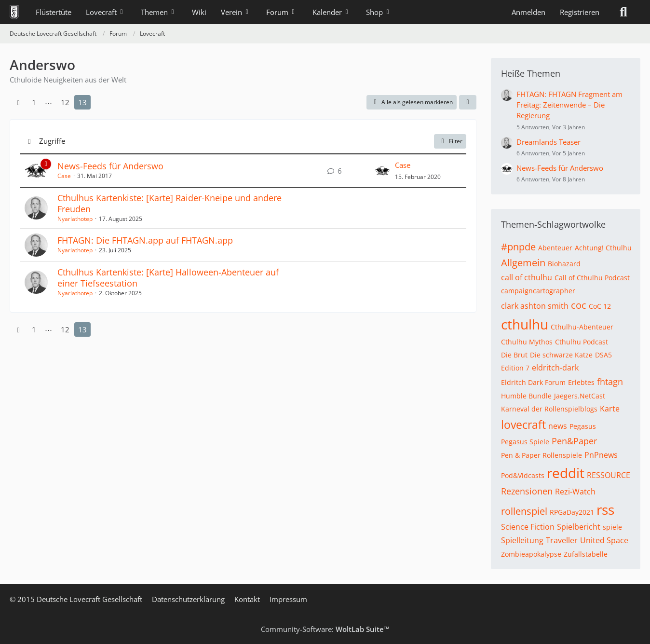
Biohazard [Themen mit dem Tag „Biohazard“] (564, 264)
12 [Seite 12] (65, 102)
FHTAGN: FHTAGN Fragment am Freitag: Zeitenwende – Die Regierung (569, 105)
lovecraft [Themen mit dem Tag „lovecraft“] (523, 425)
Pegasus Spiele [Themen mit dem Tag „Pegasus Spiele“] (525, 442)
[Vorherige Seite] (18, 102)
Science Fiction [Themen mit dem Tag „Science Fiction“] (528, 527)
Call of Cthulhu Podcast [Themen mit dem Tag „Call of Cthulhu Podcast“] (592, 278)
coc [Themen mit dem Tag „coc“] (579, 305)
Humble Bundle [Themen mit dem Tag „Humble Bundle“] (526, 396)
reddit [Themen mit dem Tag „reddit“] (566, 473)
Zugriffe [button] (52, 141)
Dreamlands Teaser (548, 142)
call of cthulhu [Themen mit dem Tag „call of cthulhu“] (527, 277)
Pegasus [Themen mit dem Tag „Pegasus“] (583, 426)
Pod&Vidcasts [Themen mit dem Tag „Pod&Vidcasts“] (523, 475)
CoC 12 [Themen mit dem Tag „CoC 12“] (600, 306)
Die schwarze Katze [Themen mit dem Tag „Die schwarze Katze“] (561, 355)
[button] (468, 102)
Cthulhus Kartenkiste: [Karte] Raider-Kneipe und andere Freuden (169, 203)
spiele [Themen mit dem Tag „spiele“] (612, 527)
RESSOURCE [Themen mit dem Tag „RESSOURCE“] (609, 475)
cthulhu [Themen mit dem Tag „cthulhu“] (525, 324)
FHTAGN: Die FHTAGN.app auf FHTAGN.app (145, 240)
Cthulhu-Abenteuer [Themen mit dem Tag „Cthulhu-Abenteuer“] (582, 327)
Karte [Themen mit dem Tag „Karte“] (610, 409)
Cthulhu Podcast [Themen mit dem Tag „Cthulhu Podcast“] (582, 342)
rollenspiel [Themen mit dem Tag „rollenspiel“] (524, 511)
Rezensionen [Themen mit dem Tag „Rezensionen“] (527, 491)
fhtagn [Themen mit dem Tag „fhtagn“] (610, 382)
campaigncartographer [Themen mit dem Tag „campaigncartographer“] (538, 291)
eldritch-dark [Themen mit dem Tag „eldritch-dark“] (555, 368)
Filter (450, 141)
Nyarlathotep (75, 219)
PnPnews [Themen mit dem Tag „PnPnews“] (601, 455)
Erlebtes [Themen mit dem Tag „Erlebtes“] (581, 382)
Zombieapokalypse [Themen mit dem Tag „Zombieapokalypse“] (531, 554)
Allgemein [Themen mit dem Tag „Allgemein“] (523, 263)
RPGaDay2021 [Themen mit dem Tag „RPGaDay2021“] (572, 512)
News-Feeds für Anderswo (110, 166)
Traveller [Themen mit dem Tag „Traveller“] (562, 540)
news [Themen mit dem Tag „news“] (558, 426)
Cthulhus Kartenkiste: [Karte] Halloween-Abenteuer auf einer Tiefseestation (168, 278)
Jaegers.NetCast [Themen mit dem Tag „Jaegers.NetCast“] (580, 396)
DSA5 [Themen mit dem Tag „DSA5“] (603, 355)
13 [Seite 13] (82, 102)
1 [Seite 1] (34, 102)
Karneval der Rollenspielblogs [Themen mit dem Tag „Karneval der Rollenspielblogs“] (549, 409)
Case (64, 176)
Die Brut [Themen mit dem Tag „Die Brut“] (514, 355)
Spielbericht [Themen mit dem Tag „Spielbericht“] (579, 527)
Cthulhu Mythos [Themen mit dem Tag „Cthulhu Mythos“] (527, 342)
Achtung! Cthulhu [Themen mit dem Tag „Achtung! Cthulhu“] (603, 248)
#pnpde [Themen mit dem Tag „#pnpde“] (518, 247)
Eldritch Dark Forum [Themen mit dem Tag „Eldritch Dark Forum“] (533, 382)
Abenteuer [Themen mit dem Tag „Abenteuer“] (555, 248)
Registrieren (580, 12)
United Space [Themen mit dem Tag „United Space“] (604, 540)
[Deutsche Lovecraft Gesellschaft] (14, 12)
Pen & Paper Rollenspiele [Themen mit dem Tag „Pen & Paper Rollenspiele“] (542, 455)
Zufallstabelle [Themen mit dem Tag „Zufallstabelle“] (586, 554)
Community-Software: (325, 629)
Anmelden (528, 12)
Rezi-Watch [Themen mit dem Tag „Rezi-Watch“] (575, 492)
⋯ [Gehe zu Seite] (48, 102)
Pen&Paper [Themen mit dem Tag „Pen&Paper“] (574, 441)
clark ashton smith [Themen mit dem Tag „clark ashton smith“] (535, 306)
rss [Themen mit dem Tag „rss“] (605, 509)
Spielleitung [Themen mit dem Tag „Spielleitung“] (522, 540)
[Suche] (623, 12)
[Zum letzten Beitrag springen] (382, 171)
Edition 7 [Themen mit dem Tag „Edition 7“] (515, 368)
